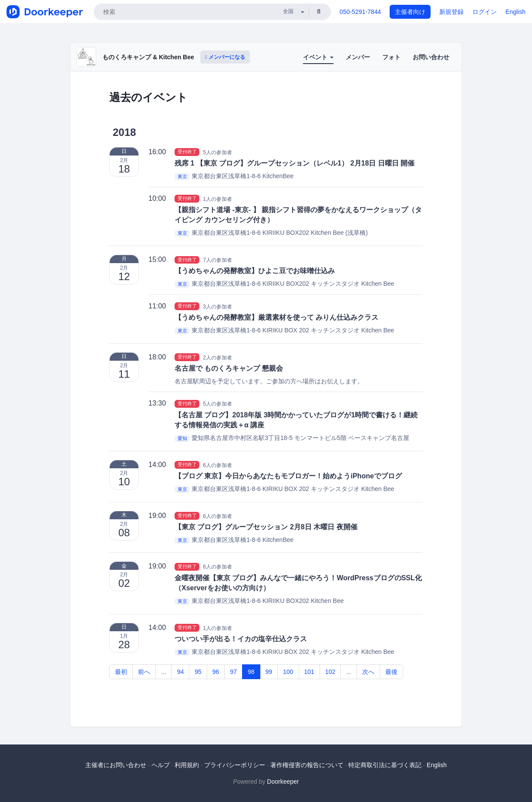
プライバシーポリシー (235, 765)
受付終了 (187, 152)
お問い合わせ (431, 57)
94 (181, 672)
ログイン (485, 12)
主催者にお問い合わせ (116, 765)
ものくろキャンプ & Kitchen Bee (148, 57)
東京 (182, 176)
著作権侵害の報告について (307, 765)
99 (269, 672)
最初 (121, 672)
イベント (318, 57)
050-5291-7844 (360, 12)
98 (251, 672)
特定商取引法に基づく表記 (385, 765)
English (515, 12)
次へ (368, 672)
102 (330, 672)
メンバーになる (225, 57)
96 (216, 672)
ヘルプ (161, 765)
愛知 (182, 438)
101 (309, 672)
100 (288, 672)
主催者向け (410, 12)
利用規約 (187, 765)
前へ (144, 672)
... (164, 672)
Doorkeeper (283, 782)
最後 (391, 672)
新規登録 (451, 12)
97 (233, 672)
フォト (391, 57)
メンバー (358, 57)
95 (198, 672)
